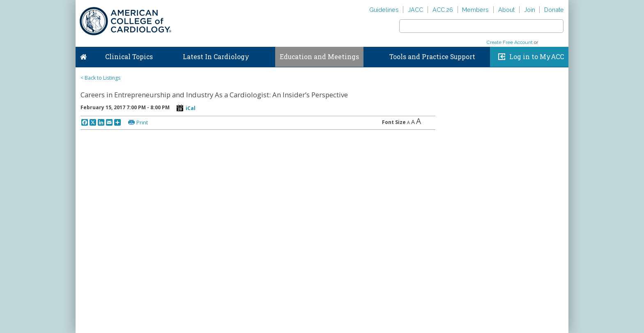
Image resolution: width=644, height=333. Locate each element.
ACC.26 (443, 10)
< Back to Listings (100, 78)
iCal (191, 108)
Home (83, 55)
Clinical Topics (129, 57)
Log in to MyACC (537, 57)
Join (530, 10)
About (506, 10)
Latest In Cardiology (216, 57)
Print (142, 122)
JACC (415, 10)
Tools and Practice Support (432, 57)
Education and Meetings (319, 57)
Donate (554, 10)
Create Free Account (510, 42)
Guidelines (384, 10)
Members (475, 10)
